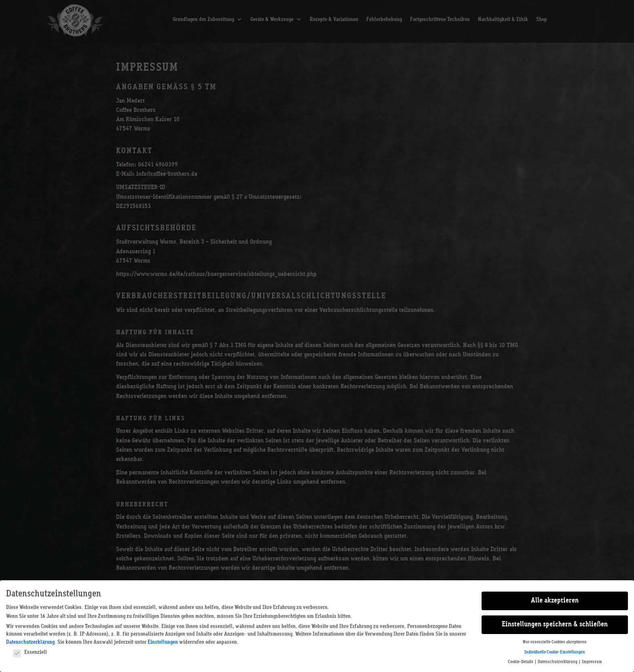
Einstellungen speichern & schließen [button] (555, 624)
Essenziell (30, 652)
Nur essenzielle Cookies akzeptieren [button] (555, 642)
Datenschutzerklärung (30, 642)
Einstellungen (163, 642)
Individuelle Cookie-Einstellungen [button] (555, 652)
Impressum (592, 662)
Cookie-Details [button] (521, 662)
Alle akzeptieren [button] (555, 600)
